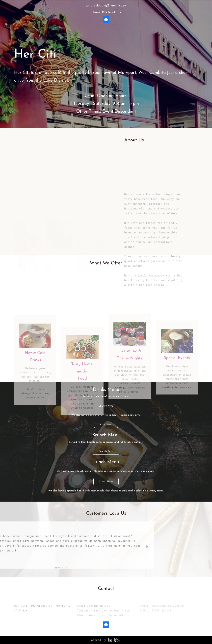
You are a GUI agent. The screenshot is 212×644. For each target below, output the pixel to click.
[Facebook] (106, 20)
